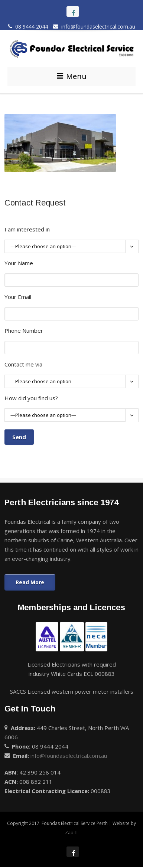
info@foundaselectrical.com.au (94, 27)
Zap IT (72, 833)
